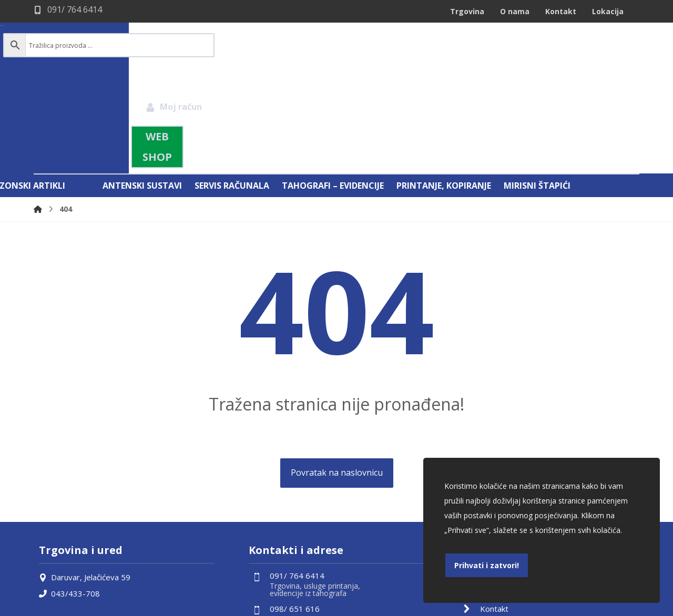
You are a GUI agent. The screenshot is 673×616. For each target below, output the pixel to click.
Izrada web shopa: (576, 607)
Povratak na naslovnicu (337, 363)
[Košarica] (617, 45)
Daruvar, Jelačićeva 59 (85, 467)
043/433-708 (69, 482)
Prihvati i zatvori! (487, 565)
